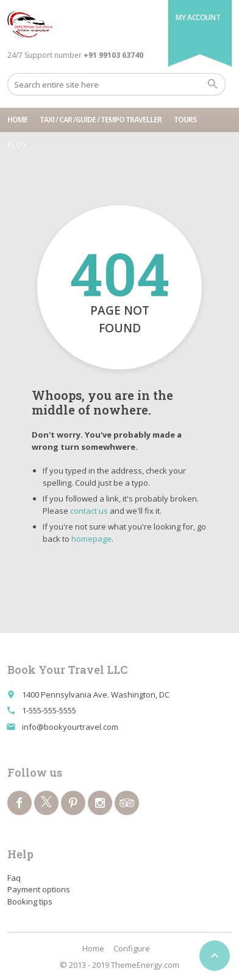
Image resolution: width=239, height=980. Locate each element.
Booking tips (30, 901)
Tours (185, 120)
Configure (132, 948)
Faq (14, 878)
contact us (89, 511)
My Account (198, 17)
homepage (91, 539)
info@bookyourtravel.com (70, 727)
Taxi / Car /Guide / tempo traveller (101, 120)
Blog (16, 144)
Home (17, 120)
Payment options (39, 889)
